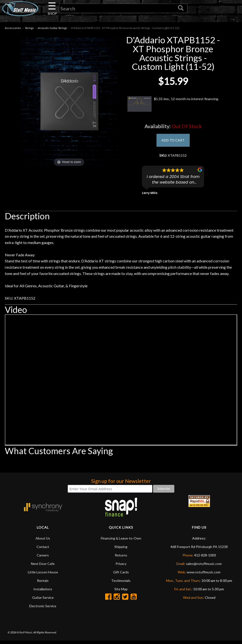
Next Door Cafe (43, 566)
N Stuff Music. (25, 635)
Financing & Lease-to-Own (121, 541)
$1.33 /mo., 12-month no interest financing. (173, 106)
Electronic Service (43, 609)
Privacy (121, 566)
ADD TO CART (173, 142)
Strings (29, 29)
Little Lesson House (43, 575)
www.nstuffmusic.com (204, 575)
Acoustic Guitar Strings (52, 29)
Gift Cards (121, 575)
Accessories (13, 29)
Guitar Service (43, 600)
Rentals (43, 583)
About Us (43, 541)
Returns (121, 558)
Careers (43, 558)
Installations (43, 592)
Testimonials (121, 583)
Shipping (121, 550)
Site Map (121, 592)
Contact (43, 550)
